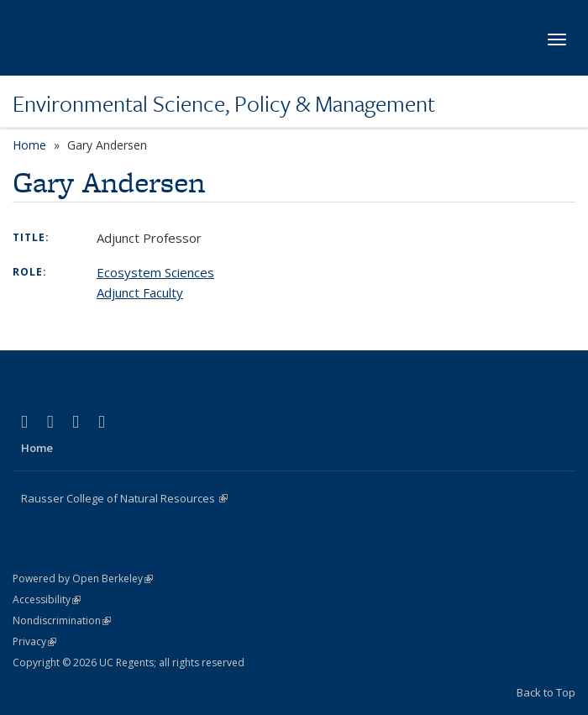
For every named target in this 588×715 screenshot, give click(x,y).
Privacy (34, 641)
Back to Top (546, 692)
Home (29, 145)
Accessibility (47, 599)
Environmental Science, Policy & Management (224, 103)
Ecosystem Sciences (155, 272)
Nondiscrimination (62, 620)
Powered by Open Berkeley (83, 578)
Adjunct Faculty (140, 292)
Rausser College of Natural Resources (124, 498)
